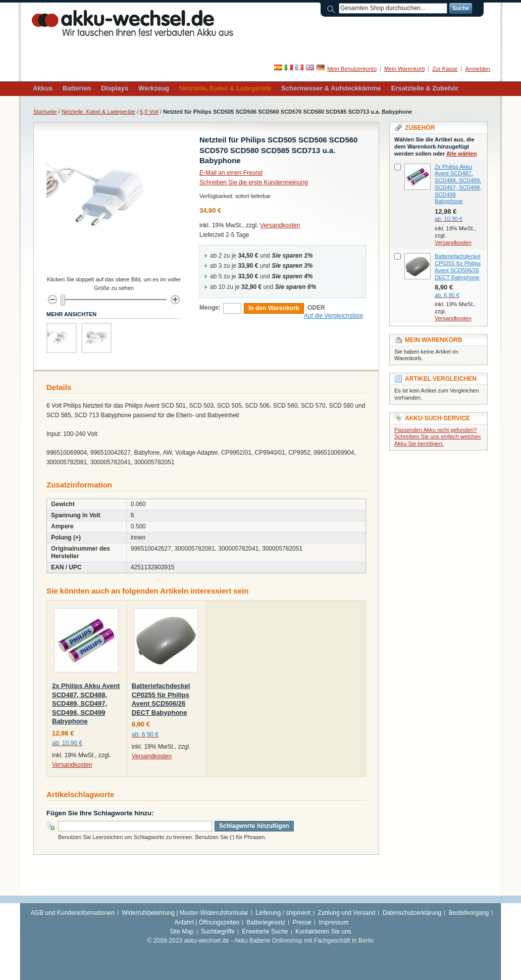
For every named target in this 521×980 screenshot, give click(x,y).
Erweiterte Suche (265, 932)
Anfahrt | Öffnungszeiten (207, 922)
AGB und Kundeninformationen (73, 913)
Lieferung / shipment (283, 913)
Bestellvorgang (469, 913)
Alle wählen (462, 154)
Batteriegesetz (266, 922)
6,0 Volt (149, 112)
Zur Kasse (445, 69)
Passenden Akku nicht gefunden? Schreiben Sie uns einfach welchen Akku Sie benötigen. (437, 437)
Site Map (181, 932)
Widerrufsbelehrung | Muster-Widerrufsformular (185, 913)
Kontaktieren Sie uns (323, 932)
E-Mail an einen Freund (231, 173)
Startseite (45, 112)
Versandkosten (280, 225)
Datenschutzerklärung (412, 913)
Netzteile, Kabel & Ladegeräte (98, 112)
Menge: (210, 308)
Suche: (333, 8)
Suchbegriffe (218, 932)
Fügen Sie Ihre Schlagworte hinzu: (100, 813)
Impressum (333, 922)
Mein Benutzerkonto (352, 69)
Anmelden (478, 69)
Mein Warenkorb (404, 69)
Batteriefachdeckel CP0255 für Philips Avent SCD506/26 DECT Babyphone (458, 266)
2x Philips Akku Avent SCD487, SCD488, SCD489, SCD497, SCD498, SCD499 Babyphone (86, 703)
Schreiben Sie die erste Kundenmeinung (254, 182)
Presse (302, 922)
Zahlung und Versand (346, 913)
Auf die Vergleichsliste (333, 316)
